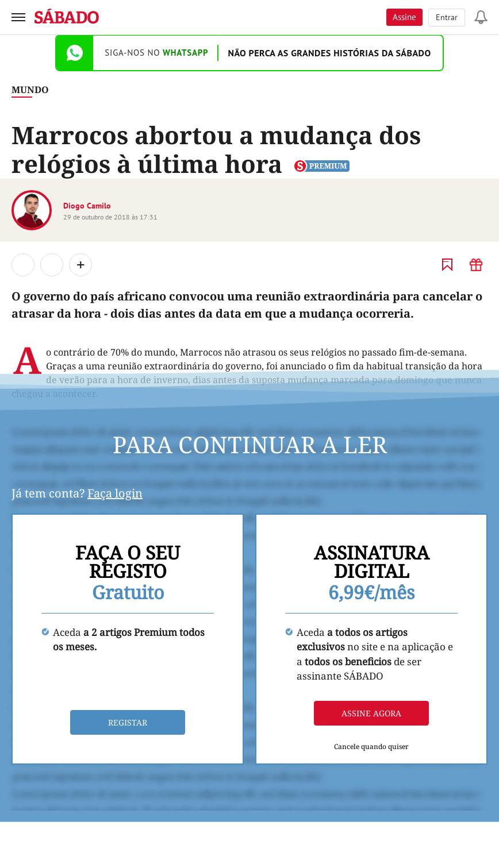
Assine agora (371, 713)
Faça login (115, 493)
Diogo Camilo (87, 206)
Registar (128, 722)
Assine (404, 17)
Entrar (447, 17)
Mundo (30, 90)
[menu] (18, 17)
